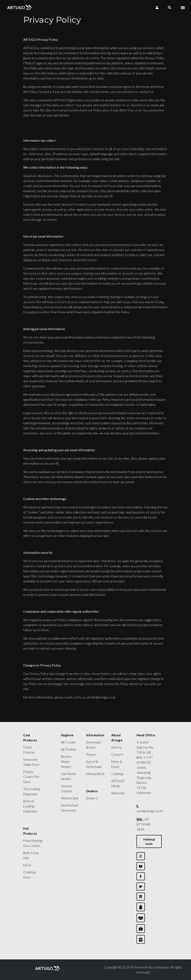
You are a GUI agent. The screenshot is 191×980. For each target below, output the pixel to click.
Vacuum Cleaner (67, 788)
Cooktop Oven (29, 875)
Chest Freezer (29, 750)
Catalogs (118, 774)
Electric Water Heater (66, 762)
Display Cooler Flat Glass (31, 777)
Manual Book (95, 774)
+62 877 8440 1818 (144, 824)
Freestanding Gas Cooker (33, 843)
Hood (27, 865)
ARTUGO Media (118, 783)
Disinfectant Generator (70, 808)
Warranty (118, 793)
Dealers (92, 798)
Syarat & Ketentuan (94, 764)
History (116, 747)
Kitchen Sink (70, 798)
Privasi (91, 754)
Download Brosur (94, 745)
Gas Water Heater (69, 776)
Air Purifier (69, 749)
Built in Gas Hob (31, 855)
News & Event (117, 764)
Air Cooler (68, 742)
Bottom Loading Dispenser (31, 806)
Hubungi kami (149, 841)
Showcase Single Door (31, 762)
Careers (117, 754)
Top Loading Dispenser (32, 791)
